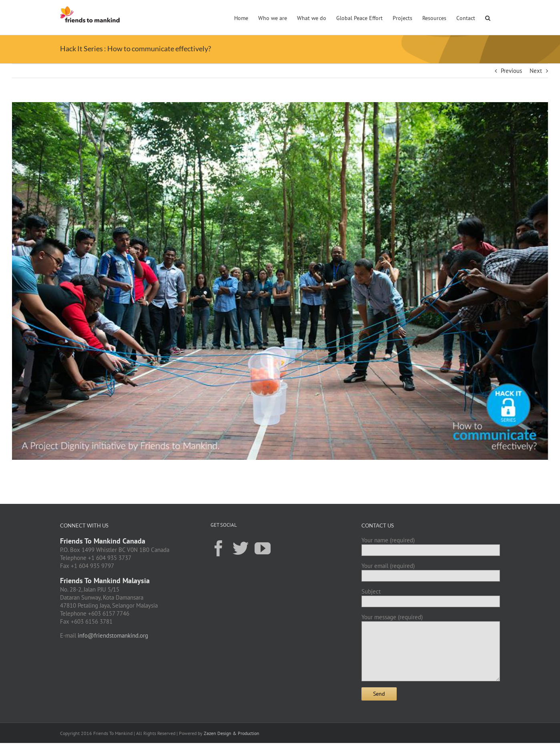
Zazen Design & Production (232, 733)
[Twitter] (241, 548)
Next (536, 71)
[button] (488, 17)
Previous (511, 71)
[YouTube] (263, 548)
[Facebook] (219, 548)
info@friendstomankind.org (113, 635)
